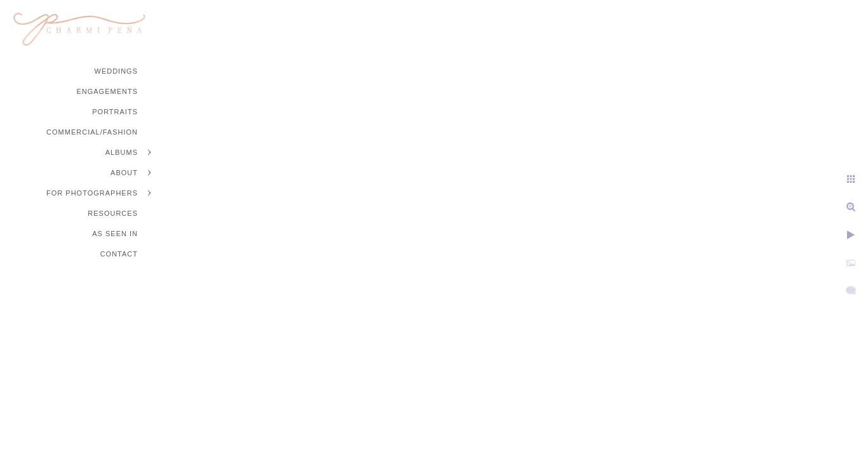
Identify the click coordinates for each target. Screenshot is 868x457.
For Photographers (92, 193)
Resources (113, 213)
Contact (119, 254)
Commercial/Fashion (92, 132)
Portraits (115, 112)
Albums (122, 152)
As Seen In (115, 234)
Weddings (117, 71)
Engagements (107, 91)
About (124, 173)
